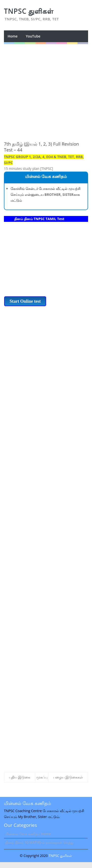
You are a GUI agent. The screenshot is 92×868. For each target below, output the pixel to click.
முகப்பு (42, 777)
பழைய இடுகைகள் (68, 777)
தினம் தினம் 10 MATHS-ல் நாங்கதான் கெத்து (39, 842)
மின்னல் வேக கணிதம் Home (28, 834)
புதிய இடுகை (20, 777)
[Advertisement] (46, 90)
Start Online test (25, 301)
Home (13, 36)
